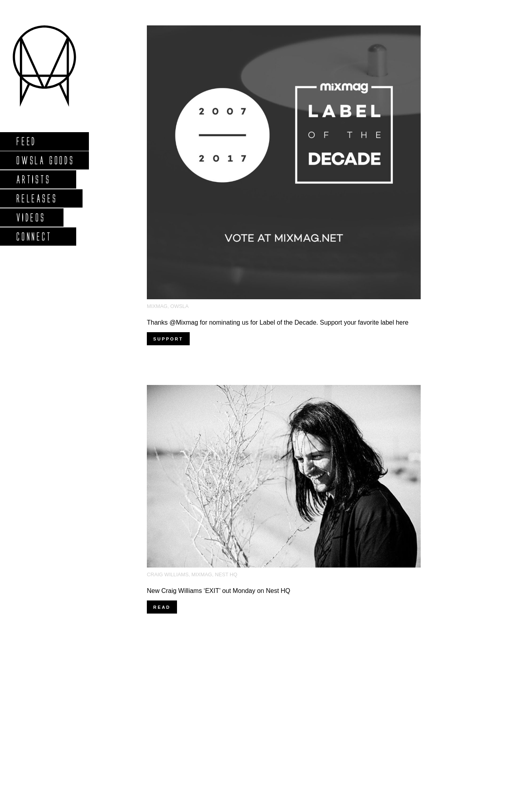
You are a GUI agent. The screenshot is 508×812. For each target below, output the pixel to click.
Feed (26, 141)
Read (162, 607)
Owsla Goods (45, 160)
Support (168, 339)
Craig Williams (168, 574)
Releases (36, 198)
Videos (31, 217)
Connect (34, 236)
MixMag (157, 306)
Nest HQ (226, 574)
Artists (33, 179)
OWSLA (179, 306)
